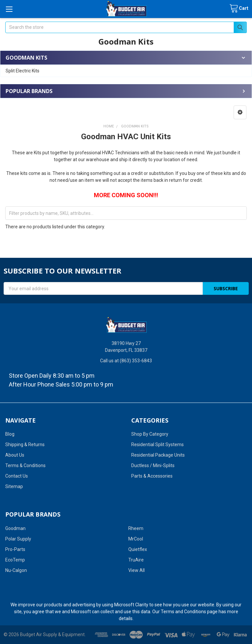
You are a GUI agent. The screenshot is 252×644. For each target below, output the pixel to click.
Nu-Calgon (16, 570)
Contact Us (17, 476)
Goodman (15, 528)
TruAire (136, 560)
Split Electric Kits (22, 71)
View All (136, 570)
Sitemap (14, 486)
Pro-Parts (15, 549)
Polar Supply (18, 539)
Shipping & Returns (25, 445)
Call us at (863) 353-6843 (126, 361)
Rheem (136, 528)
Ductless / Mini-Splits (153, 465)
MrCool (136, 539)
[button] (240, 112)
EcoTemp (15, 560)
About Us (15, 455)
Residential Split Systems (157, 445)
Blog (10, 434)
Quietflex (138, 549)
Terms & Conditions (25, 465)
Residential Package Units (158, 455)
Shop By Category (150, 434)
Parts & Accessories (152, 476)
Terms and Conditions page (189, 612)
